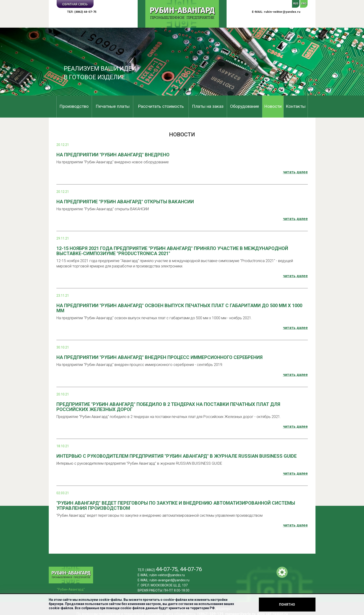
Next (358, 62)
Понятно (287, 605)
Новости (273, 106)
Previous (6, 62)
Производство (74, 106)
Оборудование (245, 106)
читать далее (295, 172)
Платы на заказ (208, 106)
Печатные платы (113, 106)
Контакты (296, 106)
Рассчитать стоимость (161, 106)
